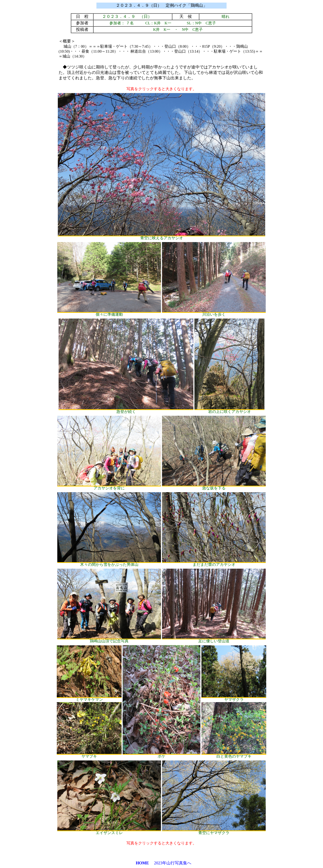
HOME (142, 863)
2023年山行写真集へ (173, 863)
